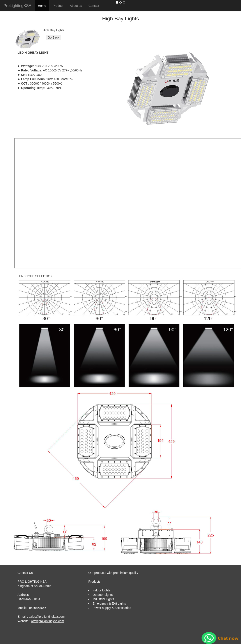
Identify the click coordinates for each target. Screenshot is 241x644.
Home (42, 6)
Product (58, 6)
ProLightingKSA (17, 6)
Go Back (53, 37)
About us (76, 6)
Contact (94, 6)
